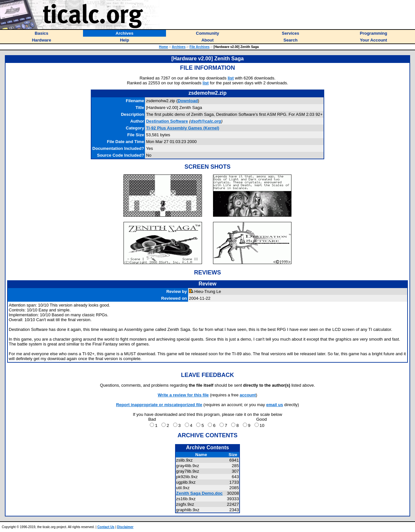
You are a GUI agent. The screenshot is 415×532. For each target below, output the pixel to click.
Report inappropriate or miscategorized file (159, 405)
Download (188, 101)
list (231, 78)
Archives (179, 47)
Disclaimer (125, 527)
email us (275, 405)
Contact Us (106, 527)
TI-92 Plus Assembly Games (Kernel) (183, 128)
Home (163, 47)
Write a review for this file (183, 395)
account (248, 395)
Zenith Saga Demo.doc (199, 493)
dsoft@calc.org (206, 121)
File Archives (199, 47)
